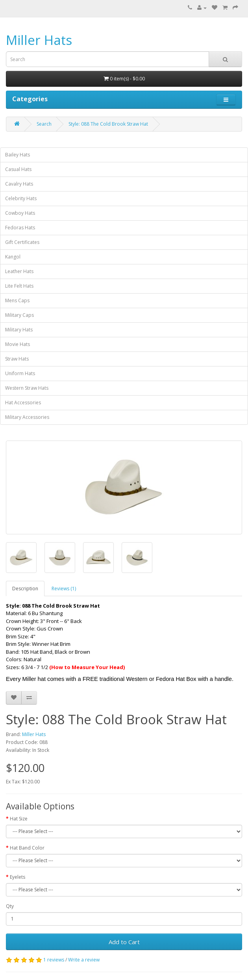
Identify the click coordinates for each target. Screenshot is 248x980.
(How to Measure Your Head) (87, 667)
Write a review (84, 960)
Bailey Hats (18, 155)
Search (44, 124)
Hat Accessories (23, 403)
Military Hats (19, 330)
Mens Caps (17, 300)
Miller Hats (39, 40)
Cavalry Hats (19, 184)
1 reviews (54, 960)
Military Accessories (27, 417)
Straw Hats (17, 359)
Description (25, 589)
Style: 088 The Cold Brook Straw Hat (108, 124)
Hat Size (19, 819)
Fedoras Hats (20, 228)
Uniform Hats (20, 373)
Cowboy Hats (20, 213)
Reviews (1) (64, 589)
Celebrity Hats (21, 198)
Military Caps (19, 315)
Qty (10, 906)
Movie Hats (18, 344)
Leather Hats (19, 271)
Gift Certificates (22, 242)
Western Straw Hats (27, 388)
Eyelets (18, 877)
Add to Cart (124, 942)
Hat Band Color (27, 848)
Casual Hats (18, 169)
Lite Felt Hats (19, 286)
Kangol (13, 257)
